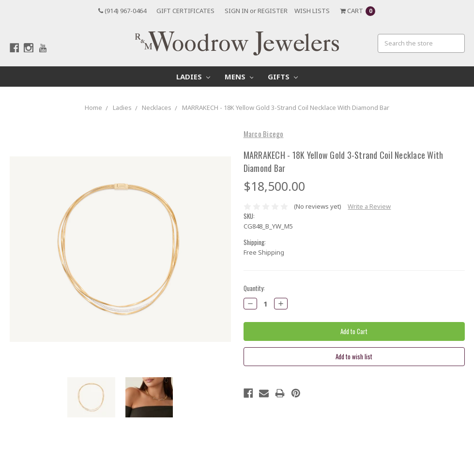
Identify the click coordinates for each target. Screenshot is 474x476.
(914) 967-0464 (122, 11)
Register (273, 11)
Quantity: (254, 288)
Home (93, 107)
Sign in (237, 11)
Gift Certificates (185, 11)
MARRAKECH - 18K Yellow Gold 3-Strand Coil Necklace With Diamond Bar (286, 107)
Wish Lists (312, 11)
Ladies (193, 77)
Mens (239, 77)
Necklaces (157, 107)
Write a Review (369, 206)
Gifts (283, 77)
